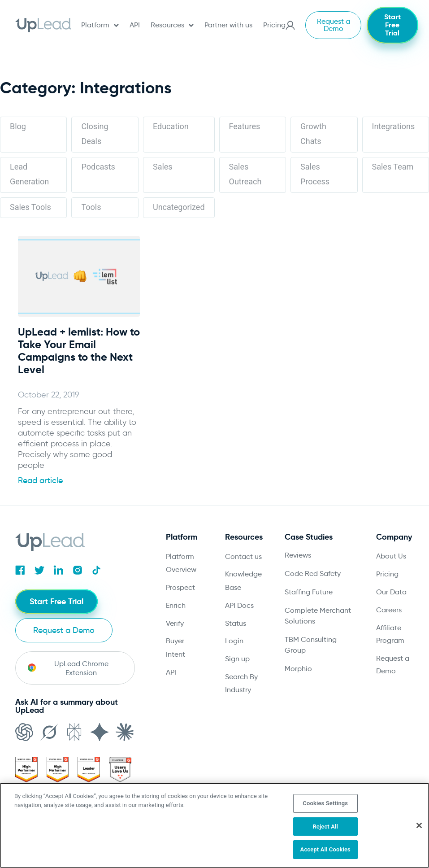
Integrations (394, 126)
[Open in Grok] (49, 742)
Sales (163, 167)
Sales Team (393, 167)
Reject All (325, 827)
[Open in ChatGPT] (24, 742)
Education (171, 126)
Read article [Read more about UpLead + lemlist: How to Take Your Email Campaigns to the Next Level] (40, 480)
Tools (91, 207)
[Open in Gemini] (100, 742)
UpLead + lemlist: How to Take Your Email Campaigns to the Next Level (79, 351)
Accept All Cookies (325, 849)
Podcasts (98, 167)
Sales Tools (30, 207)
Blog (18, 126)
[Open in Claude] (125, 742)
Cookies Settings (325, 803)
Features (245, 126)
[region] (214, 825)
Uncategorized (179, 207)
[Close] (419, 825)
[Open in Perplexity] (74, 742)
